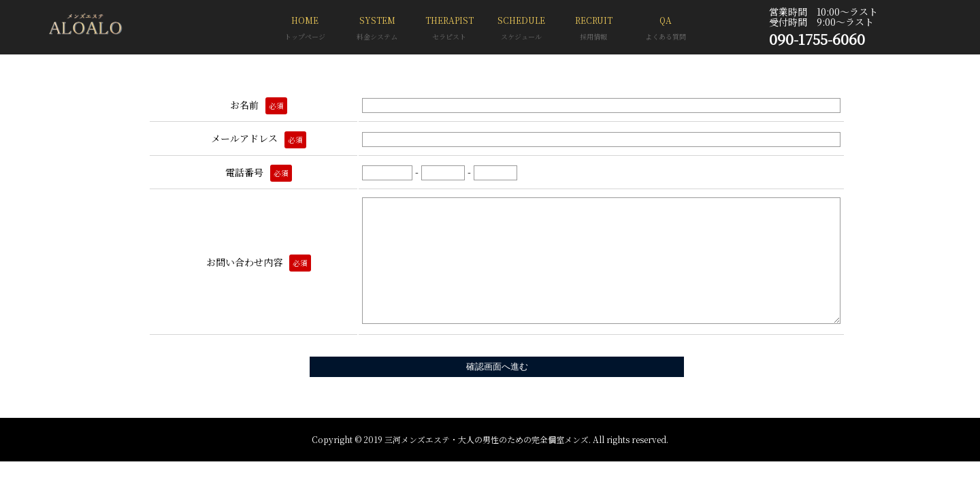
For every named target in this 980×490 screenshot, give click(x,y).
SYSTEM (377, 30)
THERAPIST (449, 30)
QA (666, 30)
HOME (305, 30)
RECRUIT (593, 30)
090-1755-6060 (817, 39)
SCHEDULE (521, 30)
